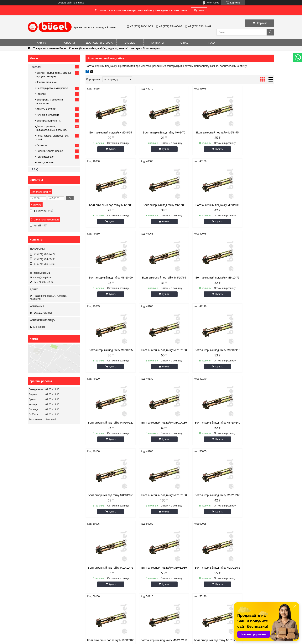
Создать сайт (65, 3)
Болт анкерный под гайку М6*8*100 (156, 210)
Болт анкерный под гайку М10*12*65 (156, 436)
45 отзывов (213, 3)
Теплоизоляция (45, 157)
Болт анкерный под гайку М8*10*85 (156, 285)
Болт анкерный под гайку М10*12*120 (252, 512)
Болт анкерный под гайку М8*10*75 (108, 285)
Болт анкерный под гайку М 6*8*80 (252, 134)
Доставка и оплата (99, 43)
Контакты (157, 43)
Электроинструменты (49, 121)
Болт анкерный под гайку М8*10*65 (252, 210)
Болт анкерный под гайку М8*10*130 (156, 361)
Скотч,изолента (45, 162)
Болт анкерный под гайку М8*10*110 (252, 285)
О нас (184, 43)
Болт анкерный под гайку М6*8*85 (108, 210)
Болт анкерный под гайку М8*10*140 (204, 361)
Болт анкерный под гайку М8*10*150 (252, 361)
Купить (199, 10)
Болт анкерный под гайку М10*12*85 (108, 512)
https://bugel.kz (42, 273)
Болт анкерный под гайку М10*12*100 (156, 512)
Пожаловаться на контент (160, 640)
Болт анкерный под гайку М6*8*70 (156, 134)
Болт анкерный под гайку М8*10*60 (204, 210)
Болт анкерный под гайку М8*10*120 (108, 361)
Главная (41, 43)
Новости (69, 43)
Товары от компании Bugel (50, 48)
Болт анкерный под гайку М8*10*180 (108, 436)
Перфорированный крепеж (52, 88)
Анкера (136, 48)
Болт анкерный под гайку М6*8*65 (108, 134)
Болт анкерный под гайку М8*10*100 (204, 285)
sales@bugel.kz (42, 277)
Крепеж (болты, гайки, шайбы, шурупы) (241, 567)
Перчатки (42, 145)
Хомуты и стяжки (46, 109)
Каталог (36, 67)
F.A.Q (212, 43)
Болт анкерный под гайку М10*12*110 (204, 512)
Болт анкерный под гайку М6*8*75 (204, 134)
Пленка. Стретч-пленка (50, 151)
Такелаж (41, 94)
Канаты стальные (47, 82)
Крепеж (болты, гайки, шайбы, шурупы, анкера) (99, 48)
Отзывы (130, 43)
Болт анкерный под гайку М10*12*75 (204, 436)
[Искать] (270, 32)
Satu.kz (167, 637)
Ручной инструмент (48, 115)
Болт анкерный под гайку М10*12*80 (252, 436)
